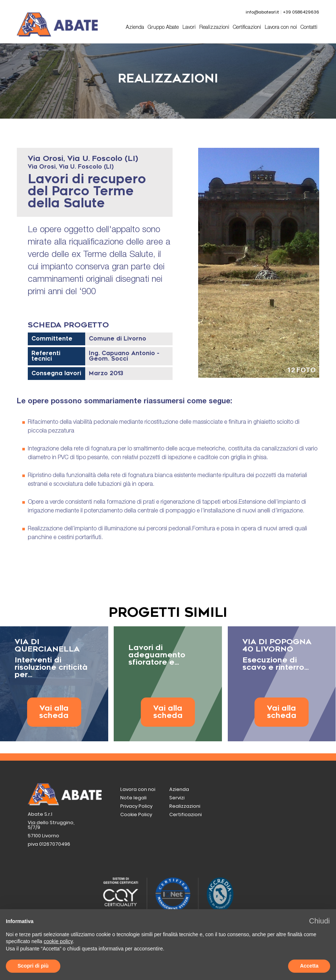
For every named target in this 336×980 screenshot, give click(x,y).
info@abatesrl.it (262, 12)
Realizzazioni (214, 28)
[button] (319, 921)
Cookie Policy (136, 814)
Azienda (135, 28)
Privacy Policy (136, 806)
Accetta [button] (309, 966)
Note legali (133, 798)
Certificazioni (247, 28)
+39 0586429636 (301, 12)
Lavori (189, 28)
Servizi (177, 798)
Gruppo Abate (163, 28)
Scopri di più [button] (33, 966)
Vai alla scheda (54, 712)
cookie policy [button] (58, 941)
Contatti (309, 28)
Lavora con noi (281, 28)
